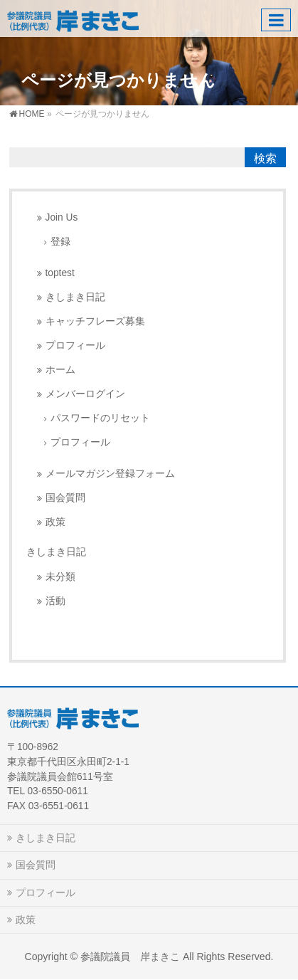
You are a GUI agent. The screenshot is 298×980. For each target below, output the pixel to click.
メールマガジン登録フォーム (110, 474)
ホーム (60, 370)
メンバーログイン (85, 394)
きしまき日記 (75, 297)
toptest (60, 273)
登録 (60, 242)
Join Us (62, 217)
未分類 (60, 577)
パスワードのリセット (100, 418)
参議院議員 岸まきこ (130, 957)
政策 (55, 522)
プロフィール (75, 346)
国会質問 (65, 498)
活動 (55, 601)
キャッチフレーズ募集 (95, 321)
